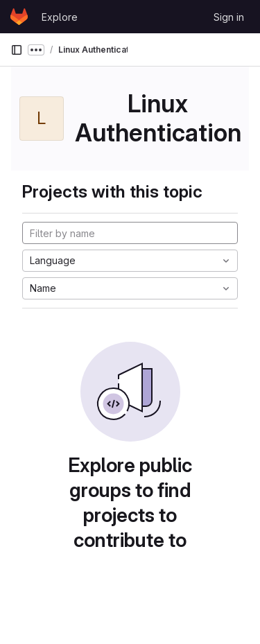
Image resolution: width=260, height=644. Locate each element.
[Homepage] (19, 17)
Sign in (229, 17)
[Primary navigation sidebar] (17, 50)
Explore (60, 17)
